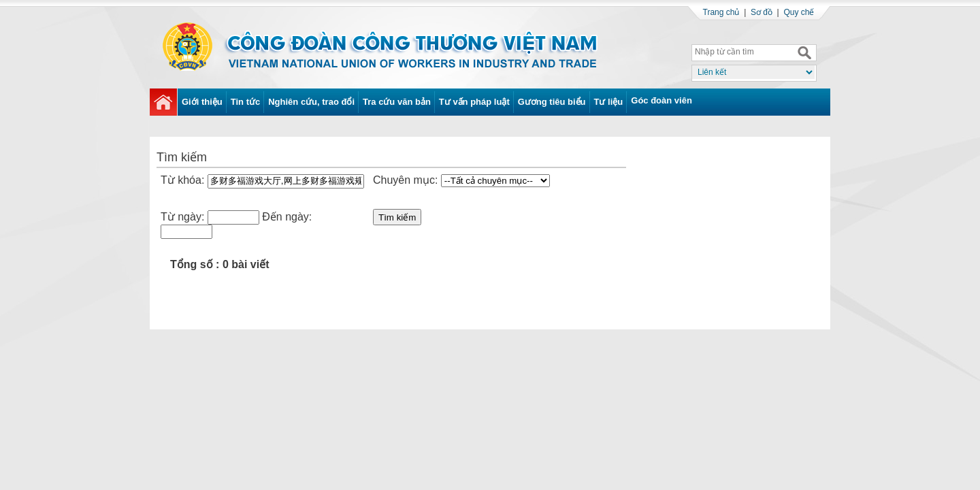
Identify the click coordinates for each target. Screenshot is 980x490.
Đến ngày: (287, 217)
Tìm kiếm (397, 217)
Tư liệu (609, 102)
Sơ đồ (762, 12)
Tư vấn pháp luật (474, 102)
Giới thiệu (202, 102)
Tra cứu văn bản (397, 102)
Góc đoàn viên (661, 100)
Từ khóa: (184, 180)
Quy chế (799, 12)
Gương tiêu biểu (552, 102)
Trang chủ (721, 12)
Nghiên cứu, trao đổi (311, 102)
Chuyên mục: (405, 180)
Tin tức (245, 102)
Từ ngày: (182, 217)
